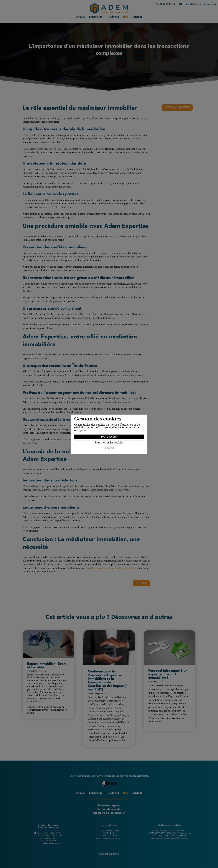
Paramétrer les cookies (109, 443)
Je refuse (109, 448)
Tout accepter (109, 437)
